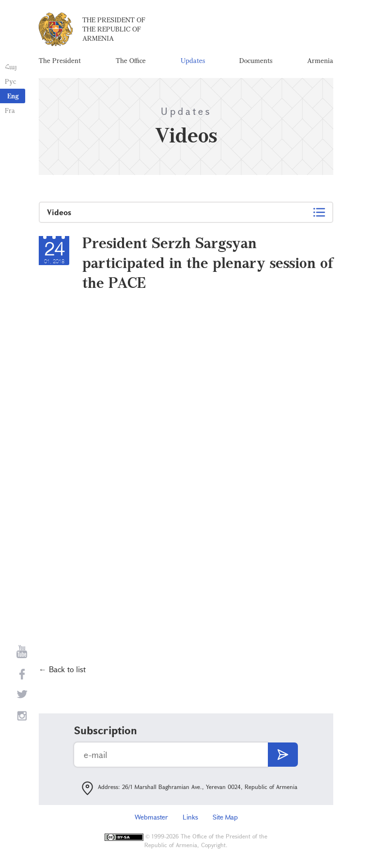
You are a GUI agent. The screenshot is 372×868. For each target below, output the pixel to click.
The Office (131, 60)
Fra (10, 110)
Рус (10, 81)
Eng (13, 96)
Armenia (320, 60)
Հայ (11, 67)
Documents (256, 60)
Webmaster (151, 817)
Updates (193, 60)
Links (190, 817)
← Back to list (62, 669)
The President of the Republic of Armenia (114, 29)
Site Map (225, 817)
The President (60, 60)
